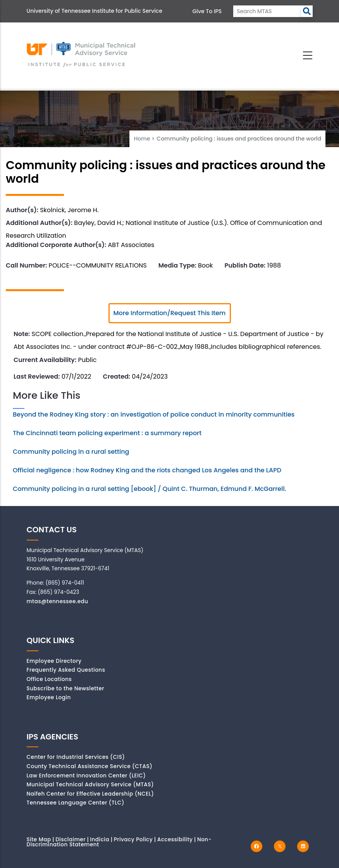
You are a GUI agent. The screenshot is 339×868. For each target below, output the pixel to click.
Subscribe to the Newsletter (66, 689)
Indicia (100, 840)
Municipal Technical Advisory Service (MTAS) (90, 785)
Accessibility (175, 840)
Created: (116, 377)
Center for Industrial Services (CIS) (76, 757)
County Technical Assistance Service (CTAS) (90, 766)
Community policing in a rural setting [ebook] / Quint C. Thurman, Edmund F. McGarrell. (150, 489)
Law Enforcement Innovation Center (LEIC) (86, 776)
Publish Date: (245, 265)
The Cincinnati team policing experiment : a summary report (107, 433)
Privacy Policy (133, 840)
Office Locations (49, 679)
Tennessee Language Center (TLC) (76, 803)
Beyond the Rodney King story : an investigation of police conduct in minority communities (154, 414)
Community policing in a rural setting (71, 452)
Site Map (39, 840)
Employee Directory (54, 661)
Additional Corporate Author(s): (56, 245)
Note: (22, 334)
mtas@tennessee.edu (58, 601)
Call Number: (26, 265)
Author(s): (22, 210)
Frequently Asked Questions (66, 670)
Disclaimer (71, 840)
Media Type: (177, 265)
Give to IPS (207, 11)
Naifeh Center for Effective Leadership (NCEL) (90, 794)
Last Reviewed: (37, 377)
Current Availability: (45, 360)
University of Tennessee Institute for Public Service (95, 11)
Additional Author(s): (39, 223)
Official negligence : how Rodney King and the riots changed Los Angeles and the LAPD (147, 470)
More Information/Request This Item (170, 313)
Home (142, 139)
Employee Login (49, 697)
